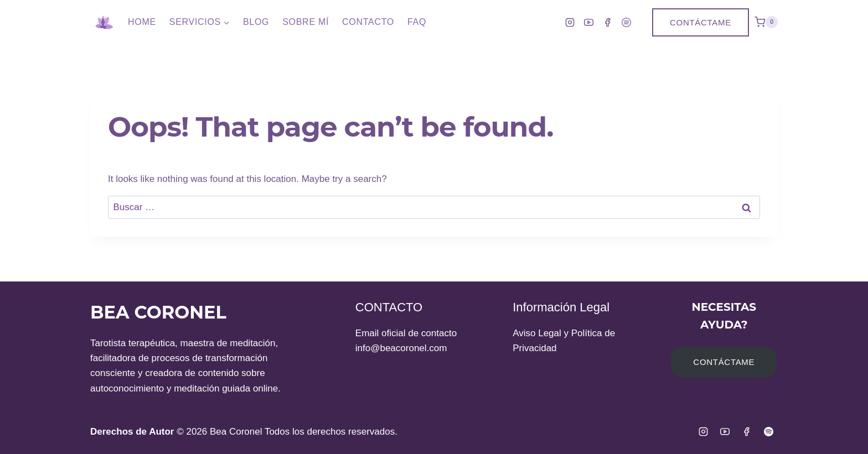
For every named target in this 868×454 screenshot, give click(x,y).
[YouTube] (588, 22)
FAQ (417, 22)
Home (142, 22)
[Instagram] (570, 22)
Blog (256, 22)
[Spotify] (626, 22)
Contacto (368, 22)
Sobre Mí (306, 22)
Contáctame (701, 22)
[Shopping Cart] (766, 22)
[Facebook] (607, 22)
